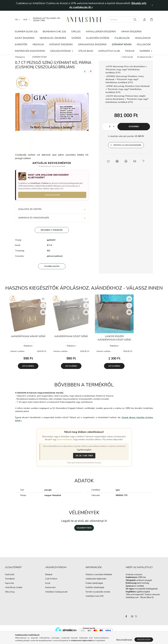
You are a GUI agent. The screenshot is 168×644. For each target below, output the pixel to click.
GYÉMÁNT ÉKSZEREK (61, 44)
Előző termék (128, 60)
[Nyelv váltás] (17, 20)
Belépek (49, 578)
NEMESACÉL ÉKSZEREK (53, 38)
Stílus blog (10, 595)
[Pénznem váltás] (26, 20)
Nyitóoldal (10, 578)
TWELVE (130, 51)
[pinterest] (91, 74)
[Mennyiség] (110, 130)
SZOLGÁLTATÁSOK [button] (61, 51)
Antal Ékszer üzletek (14, 591)
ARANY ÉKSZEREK (131, 32)
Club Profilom (51, 582)
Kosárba (134, 129)
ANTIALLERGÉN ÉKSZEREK (101, 32)
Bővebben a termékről (52, 233)
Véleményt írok (84, 531)
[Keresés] (123, 20)
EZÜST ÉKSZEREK (25, 38)
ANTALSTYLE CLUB (109, 51)
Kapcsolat (9, 586)
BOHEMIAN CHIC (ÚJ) (54, 32)
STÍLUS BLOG (86, 51)
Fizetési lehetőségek (94, 586)
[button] (126, 148)
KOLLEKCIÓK (144, 44)
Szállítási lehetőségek (95, 591)
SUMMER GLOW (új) (26, 32)
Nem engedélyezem (124, 640)
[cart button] (152, 20)
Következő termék (144, 60)
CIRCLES (76, 32)
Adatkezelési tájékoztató (96, 582)
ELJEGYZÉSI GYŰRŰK (98, 38)
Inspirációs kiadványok (30, 51)
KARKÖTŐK (21, 44)
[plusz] (114, 130)
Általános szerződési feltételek (99, 578)
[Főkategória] (20, 60)
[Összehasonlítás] (43, 315)
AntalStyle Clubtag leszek (56, 595)
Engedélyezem (144, 640)
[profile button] (145, 20)
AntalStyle (126, 619)
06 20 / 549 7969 (84, 459)
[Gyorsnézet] (43, 308)
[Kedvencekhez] (43, 302)
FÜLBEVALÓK (122, 38)
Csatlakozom (52, 198)
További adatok (52, 269)
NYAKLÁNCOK (143, 38)
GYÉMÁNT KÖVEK (122, 44)
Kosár (48, 586)
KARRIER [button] (145, 51)
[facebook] (85, 74)
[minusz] (106, 130)
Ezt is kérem (28, 369)
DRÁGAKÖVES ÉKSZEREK (92, 44)
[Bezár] (152, 5)
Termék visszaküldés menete (98, 595)
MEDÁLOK (38, 44)
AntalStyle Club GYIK (95, 599)
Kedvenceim (50, 591)
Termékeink (10, 582)
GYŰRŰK (76, 38)
